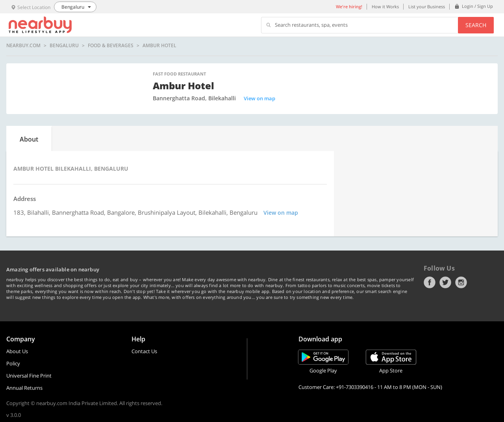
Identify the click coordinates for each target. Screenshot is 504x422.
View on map (259, 98)
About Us (17, 351)
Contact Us (144, 351)
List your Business (427, 6)
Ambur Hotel (159, 46)
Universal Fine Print (29, 376)
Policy (13, 363)
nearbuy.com (23, 46)
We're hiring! (349, 6)
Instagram (461, 282)
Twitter (445, 282)
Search (476, 25)
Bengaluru (64, 46)
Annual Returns (24, 388)
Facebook (430, 282)
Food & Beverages (111, 46)
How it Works (385, 6)
